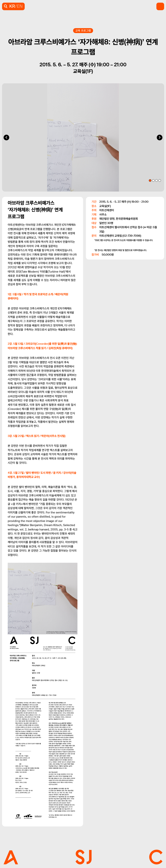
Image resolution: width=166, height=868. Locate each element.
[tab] (150, 180)
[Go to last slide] (6, 138)
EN (20, 6)
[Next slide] (160, 138)
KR (12, 6)
